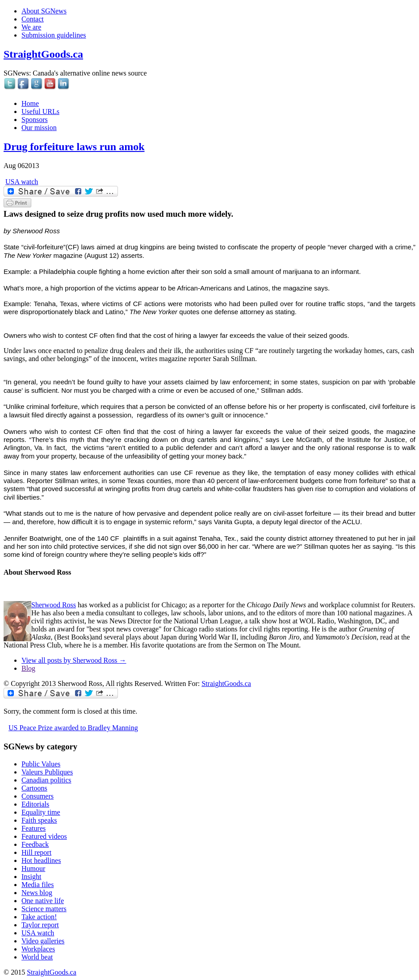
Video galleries (43, 941)
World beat (37, 957)
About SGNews (44, 11)
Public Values (41, 764)
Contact (33, 19)
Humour (33, 869)
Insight (31, 877)
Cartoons (34, 788)
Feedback (35, 844)
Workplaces (38, 949)
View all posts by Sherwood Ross (74, 660)
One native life (43, 901)
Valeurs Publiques (47, 772)
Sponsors (35, 120)
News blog (37, 893)
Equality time (41, 812)
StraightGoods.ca (43, 54)
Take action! (39, 917)
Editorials (35, 804)
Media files (38, 885)
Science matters (44, 909)
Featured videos (44, 836)
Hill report (36, 852)
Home (30, 103)
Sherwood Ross (54, 605)
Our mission (39, 128)
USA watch (22, 182)
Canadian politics (46, 780)
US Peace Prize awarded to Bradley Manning (73, 728)
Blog (28, 668)
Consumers (38, 796)
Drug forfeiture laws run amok (74, 147)
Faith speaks (39, 820)
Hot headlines (41, 860)
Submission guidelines (54, 35)
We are (31, 27)
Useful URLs (40, 111)
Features (34, 828)
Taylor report (40, 925)
